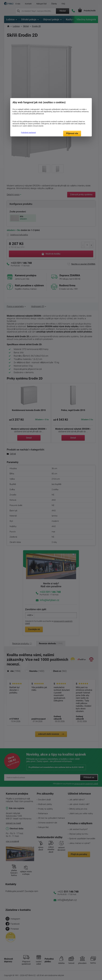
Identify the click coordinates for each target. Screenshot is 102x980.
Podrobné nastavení (28, 132)
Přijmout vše (72, 133)
